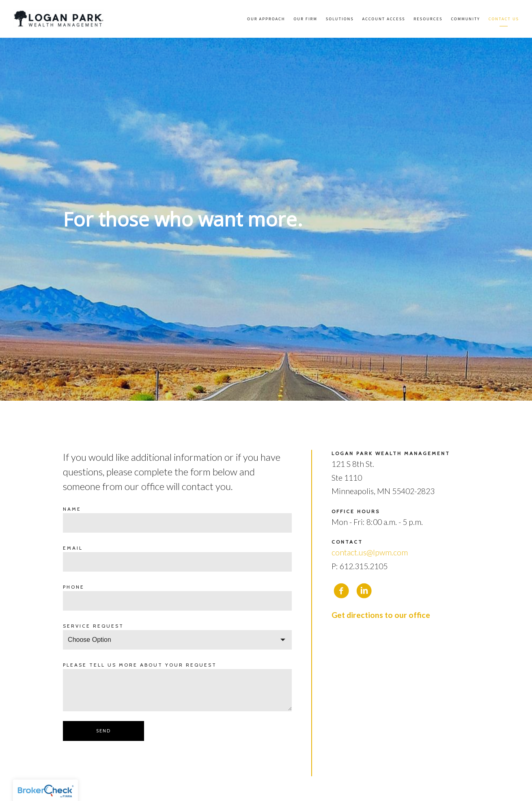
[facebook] (341, 591)
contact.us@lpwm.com (370, 552)
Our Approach (266, 19)
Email (73, 548)
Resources (428, 19)
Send (103, 731)
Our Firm (305, 19)
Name (72, 509)
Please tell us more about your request (140, 665)
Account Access (384, 19)
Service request (93, 626)
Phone (74, 587)
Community (465, 19)
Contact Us (504, 19)
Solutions (340, 19)
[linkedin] (364, 591)
